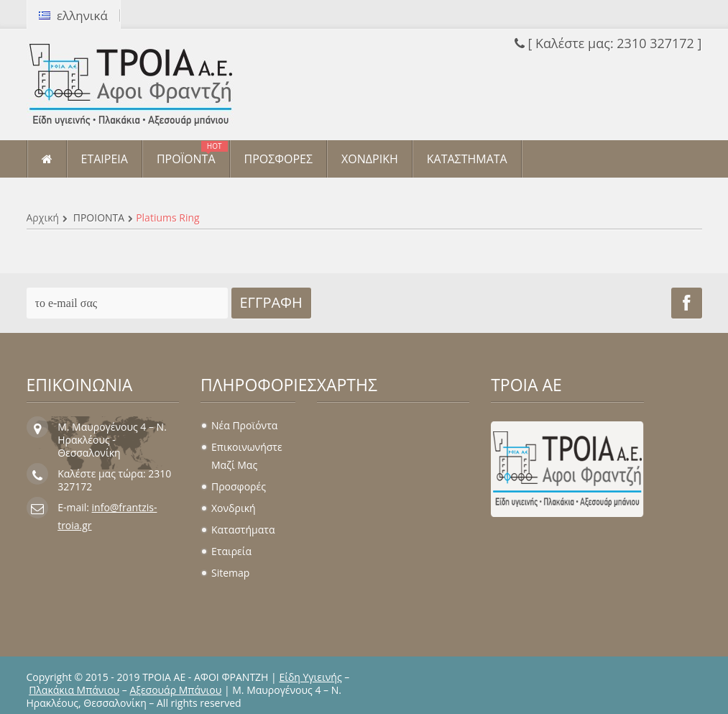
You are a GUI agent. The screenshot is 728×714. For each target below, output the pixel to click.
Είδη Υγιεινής (310, 677)
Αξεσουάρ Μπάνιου (175, 690)
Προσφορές (239, 486)
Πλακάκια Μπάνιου (74, 690)
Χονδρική (234, 508)
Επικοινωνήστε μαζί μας (247, 456)
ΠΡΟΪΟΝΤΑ (99, 218)
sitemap (230, 573)
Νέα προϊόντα (244, 425)
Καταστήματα (243, 530)
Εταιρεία (231, 551)
